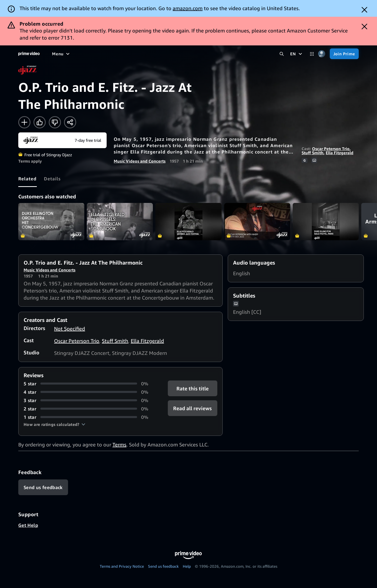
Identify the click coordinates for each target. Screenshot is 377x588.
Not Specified (70, 329)
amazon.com (188, 8)
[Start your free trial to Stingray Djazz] (62, 140)
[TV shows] (99, 54)
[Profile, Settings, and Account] (322, 54)
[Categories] (312, 54)
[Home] (29, 54)
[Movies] (75, 54)
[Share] (70, 122)
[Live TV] (162, 54)
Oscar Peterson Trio (331, 149)
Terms (119, 445)
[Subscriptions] (195, 54)
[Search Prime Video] (282, 54)
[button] (54, 424)
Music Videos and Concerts (140, 161)
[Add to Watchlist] (24, 122)
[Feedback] (43, 487)
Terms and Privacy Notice (122, 566)
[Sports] (123, 54)
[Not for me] (55, 122)
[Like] (40, 122)
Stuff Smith (313, 153)
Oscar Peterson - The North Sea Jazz (257, 221)
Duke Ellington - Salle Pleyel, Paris (326, 221)
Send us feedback (163, 566)
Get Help (28, 525)
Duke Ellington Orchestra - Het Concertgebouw (51, 221)
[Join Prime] (344, 54)
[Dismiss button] (364, 10)
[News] (142, 54)
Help (187, 566)
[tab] (28, 179)
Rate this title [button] (193, 388)
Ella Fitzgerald (340, 153)
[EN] (297, 54)
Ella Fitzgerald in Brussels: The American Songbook (120, 221)
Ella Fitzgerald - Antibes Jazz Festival (188, 221)
